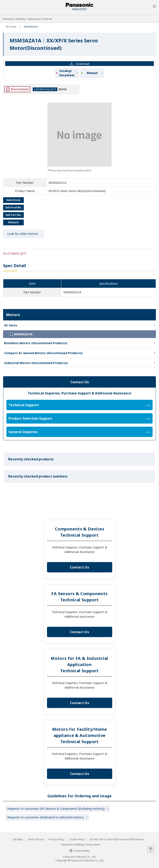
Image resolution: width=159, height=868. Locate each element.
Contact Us (79, 567)
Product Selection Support (79, 418)
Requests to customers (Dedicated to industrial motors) (45, 817)
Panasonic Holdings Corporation (81, 845)
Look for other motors (23, 234)
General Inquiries (79, 432)
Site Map (18, 839)
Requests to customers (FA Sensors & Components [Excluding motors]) (56, 809)
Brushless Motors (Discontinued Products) (36, 343)
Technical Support (79, 405)
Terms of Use (36, 839)
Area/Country (79, 851)
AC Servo (11, 27)
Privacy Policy (57, 839)
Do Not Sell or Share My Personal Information (117, 839)
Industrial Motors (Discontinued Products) (36, 363)
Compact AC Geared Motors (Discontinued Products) (43, 353)
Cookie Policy (77, 839)
